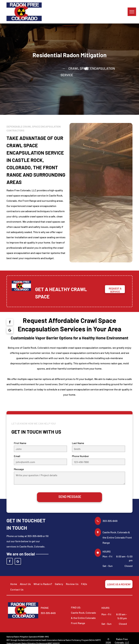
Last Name (78, 443)
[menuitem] (14, 584)
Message (19, 469)
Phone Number (80, 456)
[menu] (132, 12)
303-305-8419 (110, 521)
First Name (20, 443)
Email (17, 456)
